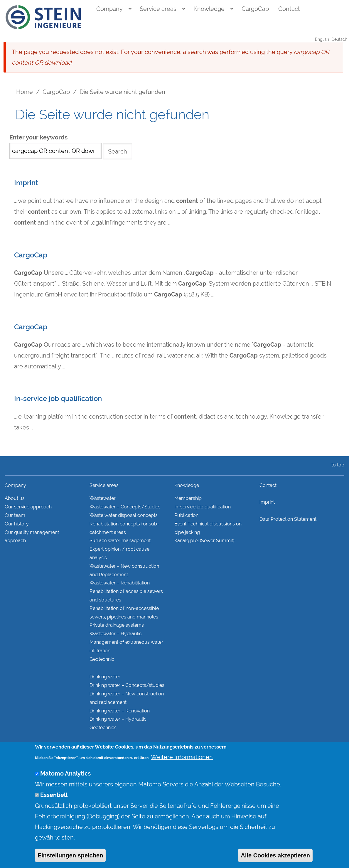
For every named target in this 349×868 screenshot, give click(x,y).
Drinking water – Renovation (120, 711)
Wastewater (103, 498)
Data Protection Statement (288, 519)
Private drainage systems (117, 625)
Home (25, 92)
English (322, 39)
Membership (188, 498)
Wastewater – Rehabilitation (120, 583)
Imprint (26, 183)
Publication (186, 515)
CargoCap (255, 9)
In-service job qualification (58, 399)
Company (109, 9)
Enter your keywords (38, 138)
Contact (289, 9)
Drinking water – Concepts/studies (127, 685)
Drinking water (105, 677)
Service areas (158, 9)
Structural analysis (110, 745)
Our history (17, 524)
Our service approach (28, 507)
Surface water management (120, 541)
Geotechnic (102, 659)
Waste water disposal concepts (124, 515)
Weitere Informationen (182, 769)
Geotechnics (103, 728)
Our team (15, 515)
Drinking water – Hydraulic (118, 719)
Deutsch (339, 39)
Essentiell (54, 807)
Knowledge (209, 9)
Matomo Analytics (65, 785)
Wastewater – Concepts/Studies (125, 507)
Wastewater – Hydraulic (116, 634)
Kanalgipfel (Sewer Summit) (204, 541)
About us (15, 498)
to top (337, 465)
